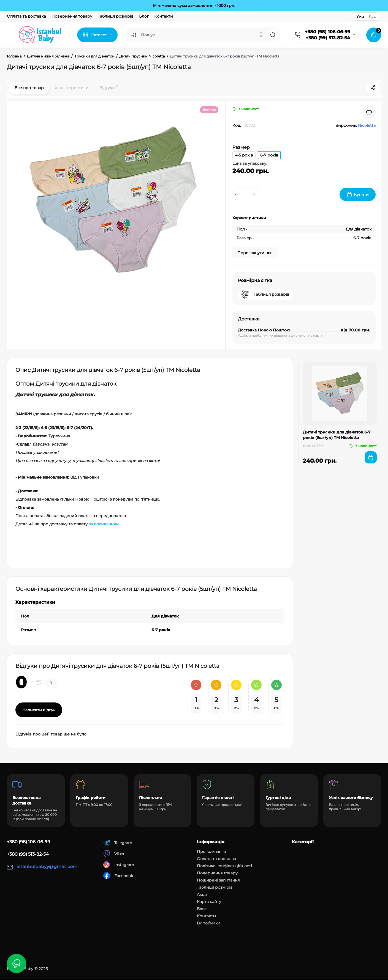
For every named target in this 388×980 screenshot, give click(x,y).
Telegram (118, 843)
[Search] (261, 35)
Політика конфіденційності (224, 866)
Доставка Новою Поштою (264, 330)
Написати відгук (39, 710)
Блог (144, 16)
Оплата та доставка (26, 16)
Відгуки (108, 88)
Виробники (209, 923)
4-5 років (244, 155)
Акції (202, 895)
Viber (114, 854)
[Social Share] (373, 88)
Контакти (164, 16)
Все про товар (29, 88)
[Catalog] (97, 35)
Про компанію (211, 852)
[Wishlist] (369, 113)
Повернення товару (72, 16)
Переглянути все (255, 253)
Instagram (119, 865)
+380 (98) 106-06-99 (327, 32)
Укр (360, 17)
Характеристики (71, 88)
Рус (372, 17)
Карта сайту (209, 902)
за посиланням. (104, 524)
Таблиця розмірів (116, 16)
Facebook (118, 876)
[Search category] (134, 35)
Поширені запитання (218, 880)
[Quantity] (245, 195)
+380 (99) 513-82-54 (328, 38)
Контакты (206, 916)
